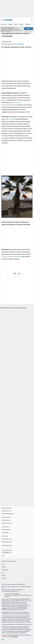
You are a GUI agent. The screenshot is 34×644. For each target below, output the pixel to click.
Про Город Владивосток (7, 542)
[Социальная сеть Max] (3, 556)
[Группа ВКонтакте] (3, 552)
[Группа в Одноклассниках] (5, 552)
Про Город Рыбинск (6, 530)
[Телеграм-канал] (8, 552)
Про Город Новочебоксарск (8, 514)
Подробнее (29, 622)
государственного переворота (11, 256)
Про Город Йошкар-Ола (7, 523)
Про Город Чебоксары (7, 511)
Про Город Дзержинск (7, 508)
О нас (3, 564)
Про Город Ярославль (7, 539)
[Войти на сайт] (32, 20)
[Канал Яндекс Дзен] (10, 552)
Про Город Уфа (5, 532)
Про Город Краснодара (7, 545)
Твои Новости (5, 536)
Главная (3, 578)
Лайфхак (10, 24)
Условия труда (5, 570)
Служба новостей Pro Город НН (13, 44)
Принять (29, 29)
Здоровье (21, 24)
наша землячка (10, 119)
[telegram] (20, 274)
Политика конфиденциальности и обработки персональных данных (17, 624)
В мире (16, 24)
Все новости (4, 24)
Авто (3, 573)
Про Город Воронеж (6, 517)
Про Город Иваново (6, 520)
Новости (4, 575)
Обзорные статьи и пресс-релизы (9, 561)
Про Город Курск (5, 527)
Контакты (4, 567)
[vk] (15, 274)
